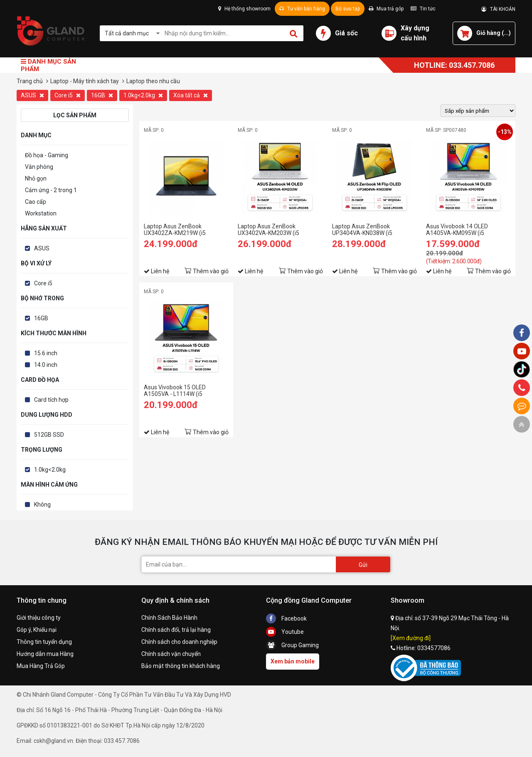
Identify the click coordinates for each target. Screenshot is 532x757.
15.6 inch (46, 353)
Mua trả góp (386, 9)
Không (42, 505)
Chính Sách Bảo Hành (169, 618)
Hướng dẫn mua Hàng (45, 654)
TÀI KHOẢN (498, 9)
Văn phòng (39, 167)
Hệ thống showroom (244, 9)
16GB (102, 95)
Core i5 (68, 95)
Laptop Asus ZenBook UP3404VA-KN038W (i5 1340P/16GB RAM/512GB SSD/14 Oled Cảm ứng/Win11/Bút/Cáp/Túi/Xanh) (373, 230)
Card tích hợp (51, 400)
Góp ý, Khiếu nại (37, 630)
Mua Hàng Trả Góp (41, 666)
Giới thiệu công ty (39, 618)
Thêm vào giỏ (211, 271)
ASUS (32, 95)
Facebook (286, 618)
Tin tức (423, 9)
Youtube (285, 632)
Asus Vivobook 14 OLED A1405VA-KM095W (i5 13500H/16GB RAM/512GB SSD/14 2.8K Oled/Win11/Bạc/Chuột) (462, 230)
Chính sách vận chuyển (171, 654)
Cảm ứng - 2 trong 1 (51, 190)
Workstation (41, 213)
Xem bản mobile (293, 661)
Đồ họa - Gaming (47, 155)
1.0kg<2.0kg (143, 95)
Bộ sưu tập (348, 9)
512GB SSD (49, 435)
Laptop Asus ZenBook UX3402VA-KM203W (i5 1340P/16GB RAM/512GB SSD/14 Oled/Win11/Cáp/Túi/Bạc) (272, 230)
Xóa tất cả (191, 95)
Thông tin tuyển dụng (44, 642)
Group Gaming (292, 645)
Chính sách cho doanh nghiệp (179, 642)
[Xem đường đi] (411, 638)
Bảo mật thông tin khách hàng (181, 666)
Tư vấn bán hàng (302, 9)
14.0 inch (46, 365)
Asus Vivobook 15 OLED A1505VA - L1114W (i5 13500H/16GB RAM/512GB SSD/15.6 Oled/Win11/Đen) (180, 391)
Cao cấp (36, 202)
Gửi (363, 565)
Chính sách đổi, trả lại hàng (176, 630)
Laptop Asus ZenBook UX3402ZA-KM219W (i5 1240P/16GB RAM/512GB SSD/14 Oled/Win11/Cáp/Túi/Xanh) (180, 230)
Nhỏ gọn (36, 178)
